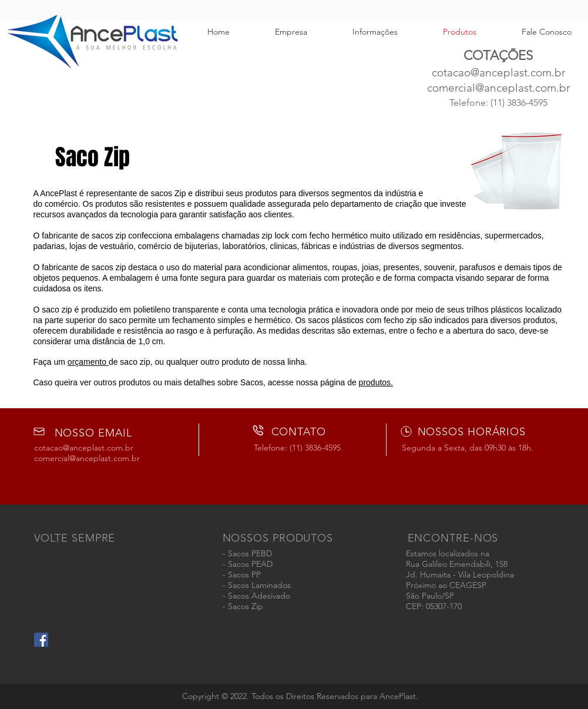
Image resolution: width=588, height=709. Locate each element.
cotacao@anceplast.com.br (498, 73)
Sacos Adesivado (259, 596)
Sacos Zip (246, 606)
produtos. (376, 382)
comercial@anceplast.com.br (498, 88)
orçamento (88, 362)
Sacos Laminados (259, 585)
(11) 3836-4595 (519, 103)
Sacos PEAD (250, 564)
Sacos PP (244, 574)
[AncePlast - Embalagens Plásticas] (41, 640)
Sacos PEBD (250, 553)
